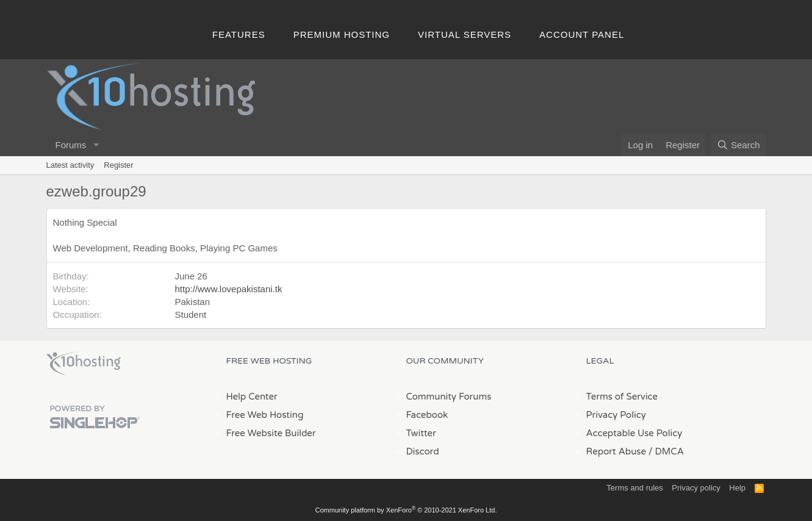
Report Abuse (616, 451)
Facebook (427, 415)
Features (239, 34)
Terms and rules (634, 488)
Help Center (252, 397)
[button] (96, 145)
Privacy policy (696, 488)
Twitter (421, 433)
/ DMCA (666, 451)
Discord (423, 451)
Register (118, 165)
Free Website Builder (271, 433)
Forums (71, 145)
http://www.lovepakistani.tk (229, 289)
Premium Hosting (342, 34)
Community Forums (449, 397)
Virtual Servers (465, 34)
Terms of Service (622, 397)
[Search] (738, 145)
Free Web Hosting (265, 415)
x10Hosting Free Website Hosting (84, 364)
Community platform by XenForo (406, 510)
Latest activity (70, 165)
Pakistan (193, 302)
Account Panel (582, 34)
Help (737, 488)
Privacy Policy (616, 415)
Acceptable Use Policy (634, 433)
